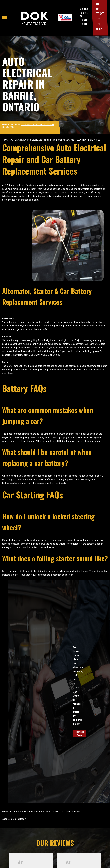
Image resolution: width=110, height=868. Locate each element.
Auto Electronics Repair (14, 819)
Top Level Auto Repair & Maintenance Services (50, 140)
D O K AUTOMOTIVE (14, 140)
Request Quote (80, 734)
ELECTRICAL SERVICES (88, 140)
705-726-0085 (99, 24)
